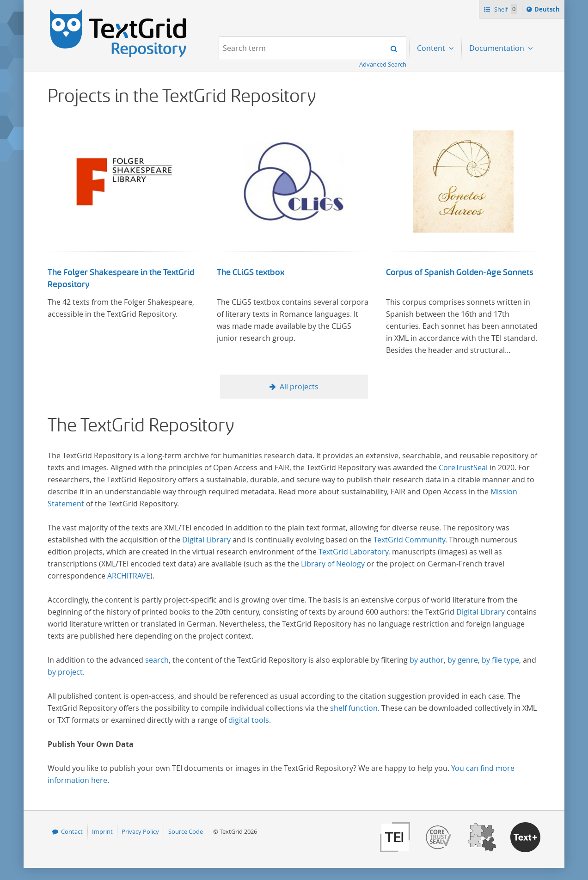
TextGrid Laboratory (353, 552)
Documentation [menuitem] (498, 48)
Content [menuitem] (432, 48)
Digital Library (206, 540)
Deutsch (548, 11)
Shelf (505, 9)
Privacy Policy (140, 831)
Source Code (186, 831)
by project (65, 672)
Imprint (102, 831)
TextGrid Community (409, 540)
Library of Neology (333, 564)
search (157, 660)
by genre (463, 660)
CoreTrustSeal (463, 468)
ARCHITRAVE (129, 576)
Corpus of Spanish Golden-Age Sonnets (460, 272)
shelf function (354, 708)
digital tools (249, 720)
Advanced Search (383, 64)
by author (427, 660)
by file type (500, 660)
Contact (72, 831)
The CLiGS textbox (251, 272)
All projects (299, 387)
